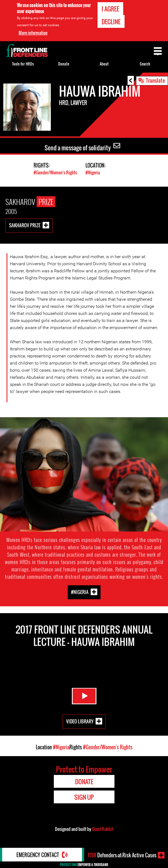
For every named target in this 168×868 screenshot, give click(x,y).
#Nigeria (93, 172)
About (104, 64)
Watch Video (84, 696)
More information (33, 33)
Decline (111, 22)
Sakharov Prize (25, 225)
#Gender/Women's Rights (55, 172)
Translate (155, 80)
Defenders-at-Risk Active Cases (122, 855)
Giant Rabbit (103, 829)
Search (145, 64)
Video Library (80, 721)
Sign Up (84, 797)
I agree (110, 9)
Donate (64, 64)
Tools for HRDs (23, 64)
